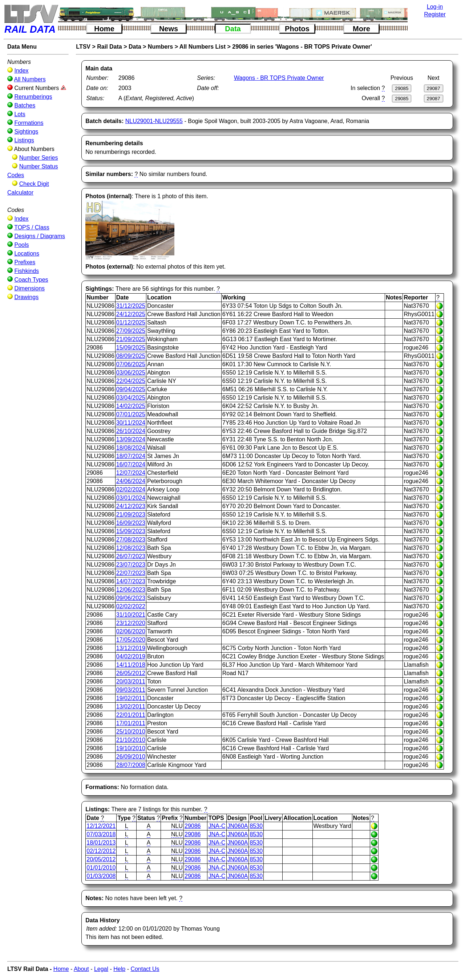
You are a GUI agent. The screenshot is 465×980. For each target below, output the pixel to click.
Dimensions (29, 288)
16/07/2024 (131, 464)
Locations (27, 254)
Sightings (26, 132)
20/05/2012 (101, 859)
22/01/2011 (131, 715)
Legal (101, 969)
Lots (20, 114)
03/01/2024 (131, 498)
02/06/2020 (131, 631)
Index (21, 71)
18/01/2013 (101, 843)
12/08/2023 (131, 548)
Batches (25, 105)
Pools (21, 245)
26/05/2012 (131, 673)
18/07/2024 (131, 456)
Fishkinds (27, 271)
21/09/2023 (131, 514)
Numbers (160, 47)
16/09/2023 (131, 523)
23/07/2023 (131, 565)
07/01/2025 (131, 414)
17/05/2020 (131, 640)
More (361, 29)
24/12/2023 (131, 506)
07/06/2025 (131, 364)
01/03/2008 (101, 876)
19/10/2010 (131, 748)
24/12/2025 (131, 314)
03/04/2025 (131, 398)
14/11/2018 (131, 665)
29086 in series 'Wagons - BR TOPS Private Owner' (302, 47)
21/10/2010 (131, 740)
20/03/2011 (131, 681)
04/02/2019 (131, 656)
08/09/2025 (131, 356)
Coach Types (31, 280)
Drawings (26, 297)
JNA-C (217, 826)
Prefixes (25, 262)
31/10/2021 (131, 615)
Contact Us (145, 969)
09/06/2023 (131, 598)
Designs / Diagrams (40, 236)
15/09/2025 (131, 348)
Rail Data (109, 47)
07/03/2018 (101, 834)
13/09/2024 (131, 439)
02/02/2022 (131, 606)
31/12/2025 (131, 306)
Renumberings (33, 97)
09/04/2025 (131, 389)
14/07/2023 (131, 581)
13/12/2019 (131, 648)
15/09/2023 (131, 531)
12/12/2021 (101, 826)
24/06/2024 (131, 481)
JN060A (238, 826)
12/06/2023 (131, 590)
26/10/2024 (131, 431)
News (169, 29)
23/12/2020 (131, 623)
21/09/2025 (131, 339)
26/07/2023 (131, 556)
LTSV (83, 47)
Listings (24, 140)
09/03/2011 (131, 690)
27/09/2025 (131, 331)
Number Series (39, 158)
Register (435, 14)
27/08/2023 (131, 540)
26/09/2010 (131, 757)
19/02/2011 (131, 698)
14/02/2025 (131, 406)
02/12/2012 (101, 851)
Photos (297, 29)
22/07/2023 (131, 573)
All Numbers (30, 79)
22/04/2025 (131, 381)
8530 (256, 826)
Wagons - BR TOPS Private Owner (279, 78)
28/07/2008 (131, 765)
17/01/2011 (131, 723)
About (81, 969)
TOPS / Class (32, 227)
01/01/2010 (101, 868)
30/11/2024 (131, 423)
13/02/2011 (131, 707)
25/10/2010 (131, 732)
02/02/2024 (131, 489)
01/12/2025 (131, 322)
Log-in (435, 7)
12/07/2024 (131, 473)
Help (119, 969)
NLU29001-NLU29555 (154, 121)
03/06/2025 (131, 373)
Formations (29, 123)
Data (233, 29)
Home (104, 29)
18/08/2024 (131, 448)
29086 (193, 826)
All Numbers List (203, 47)
